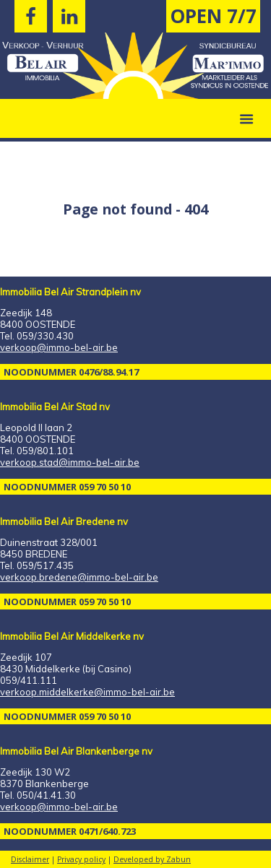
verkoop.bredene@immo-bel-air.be (79, 577)
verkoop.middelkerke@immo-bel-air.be (87, 692)
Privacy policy (81, 859)
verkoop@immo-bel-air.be (59, 347)
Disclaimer (30, 859)
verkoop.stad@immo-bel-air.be (70, 462)
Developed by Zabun (152, 859)
